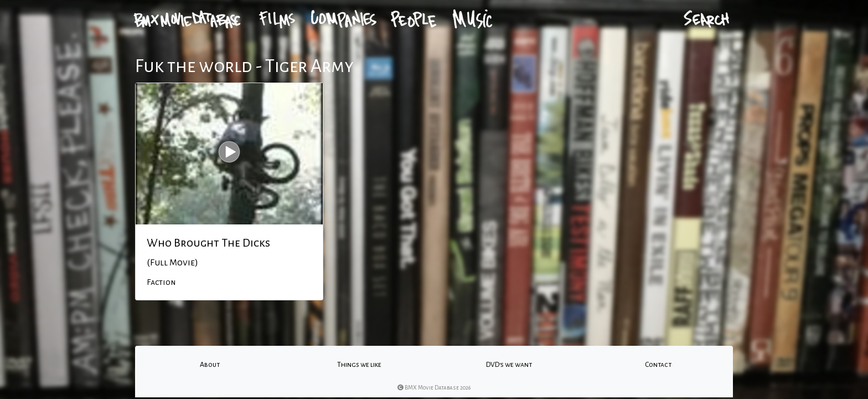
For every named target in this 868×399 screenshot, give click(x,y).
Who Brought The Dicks (208, 243)
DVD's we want (509, 365)
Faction (161, 282)
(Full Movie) (172, 263)
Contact (658, 365)
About (210, 365)
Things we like (359, 365)
